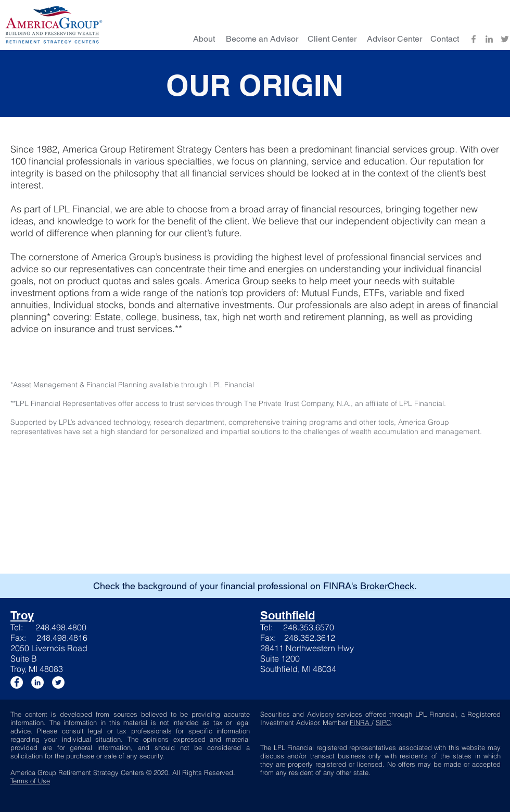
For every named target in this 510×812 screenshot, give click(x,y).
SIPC (383, 722)
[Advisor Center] (394, 39)
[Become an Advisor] (262, 39)
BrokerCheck (387, 586)
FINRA (361, 722)
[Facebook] (474, 39)
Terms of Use (30, 781)
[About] (204, 39)
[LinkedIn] (489, 39)
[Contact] (444, 39)
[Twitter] (505, 39)
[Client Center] (332, 39)
